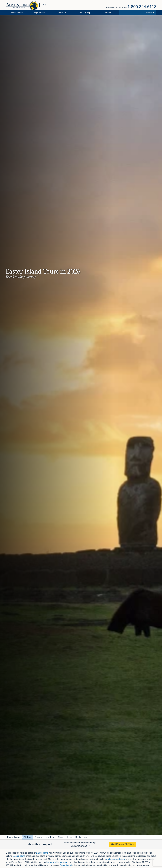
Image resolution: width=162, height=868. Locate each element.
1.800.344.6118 (142, 7)
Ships (61, 837)
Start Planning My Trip (121, 844)
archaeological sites (116, 859)
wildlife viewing (60, 862)
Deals (78, 837)
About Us (62, 13)
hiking (49, 862)
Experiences (40, 13)
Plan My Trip (85, 13)
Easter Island (14, 837)
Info (86, 837)
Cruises (38, 837)
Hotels (69, 837)
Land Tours (50, 837)
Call (80, 846)
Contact (107, 13)
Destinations (17, 13)
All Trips (28, 837)
